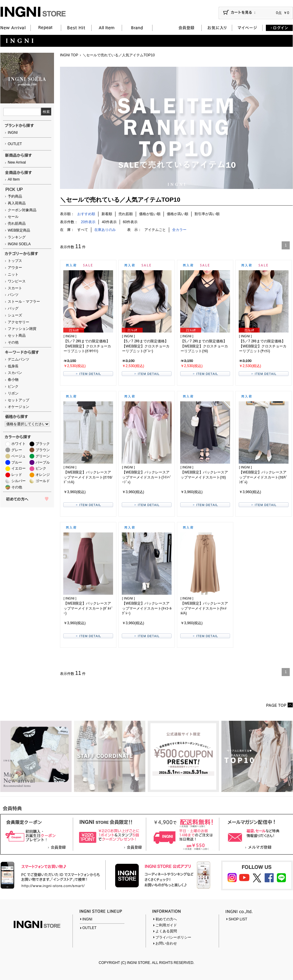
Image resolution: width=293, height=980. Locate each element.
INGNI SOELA (19, 244)
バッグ (13, 308)
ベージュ (18, 456)
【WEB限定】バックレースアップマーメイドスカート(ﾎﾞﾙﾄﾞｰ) (88, 608)
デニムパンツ (18, 359)
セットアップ (18, 400)
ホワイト (18, 444)
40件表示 (109, 222)
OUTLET (15, 144)
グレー (17, 450)
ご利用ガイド (166, 925)
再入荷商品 (17, 203)
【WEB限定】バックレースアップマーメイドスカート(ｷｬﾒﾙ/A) (204, 608)
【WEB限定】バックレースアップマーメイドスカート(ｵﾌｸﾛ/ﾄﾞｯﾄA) (88, 477)
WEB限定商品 (19, 230)
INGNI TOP (69, 55)
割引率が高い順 (207, 214)
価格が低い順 (150, 214)
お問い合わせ (166, 943)
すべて (83, 230)
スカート (15, 288)
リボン (13, 393)
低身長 (13, 366)
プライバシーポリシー (173, 937)
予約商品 (15, 196)
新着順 (107, 214)
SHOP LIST (238, 919)
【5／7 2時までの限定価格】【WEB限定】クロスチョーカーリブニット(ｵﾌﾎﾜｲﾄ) (87, 346)
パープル (43, 462)
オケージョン (18, 407)
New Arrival (17, 162)
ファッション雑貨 (22, 329)
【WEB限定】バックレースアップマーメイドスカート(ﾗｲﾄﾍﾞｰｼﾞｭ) (147, 477)
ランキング (17, 237)
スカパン (15, 373)
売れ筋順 (126, 214)
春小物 (13, 380)
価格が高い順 (178, 214)
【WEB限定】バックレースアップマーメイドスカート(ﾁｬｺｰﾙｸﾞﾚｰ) (147, 608)
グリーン (43, 456)
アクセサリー (18, 322)
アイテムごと (155, 230)
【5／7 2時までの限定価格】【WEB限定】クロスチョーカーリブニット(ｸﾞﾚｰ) (146, 346)
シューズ (15, 315)
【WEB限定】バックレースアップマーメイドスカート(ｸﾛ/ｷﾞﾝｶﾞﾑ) (263, 477)
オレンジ (43, 475)
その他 (13, 342)
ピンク (13, 386)
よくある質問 (166, 931)
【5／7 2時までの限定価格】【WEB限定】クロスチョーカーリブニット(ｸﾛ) (204, 346)
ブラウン (43, 450)
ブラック (43, 444)
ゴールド (43, 481)
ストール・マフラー (24, 302)
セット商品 (17, 336)
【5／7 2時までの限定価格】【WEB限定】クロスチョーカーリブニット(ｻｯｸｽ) (263, 346)
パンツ (13, 295)
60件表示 (130, 222)
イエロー (18, 468)
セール (13, 217)
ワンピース (17, 281)
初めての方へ (166, 919)
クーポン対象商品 (22, 210)
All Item (14, 179)
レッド (17, 475)
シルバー (18, 481)
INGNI (13, 133)
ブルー (17, 462)
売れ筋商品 (17, 223)
